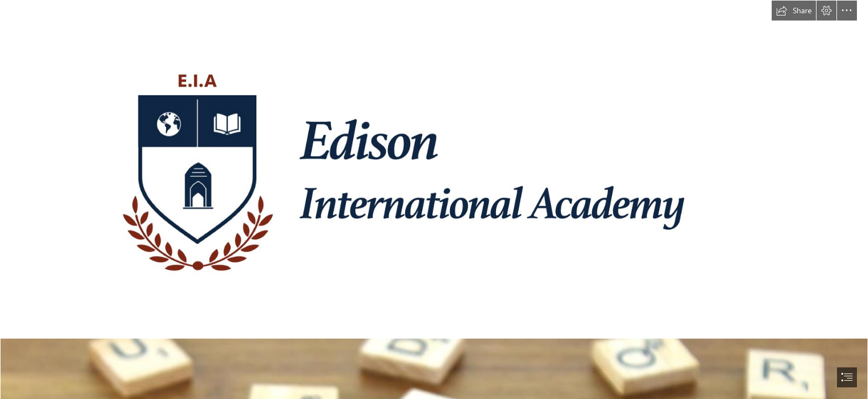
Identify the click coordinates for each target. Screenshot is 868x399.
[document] (434, 199)
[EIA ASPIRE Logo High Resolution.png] (434, 169)
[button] (794, 11)
